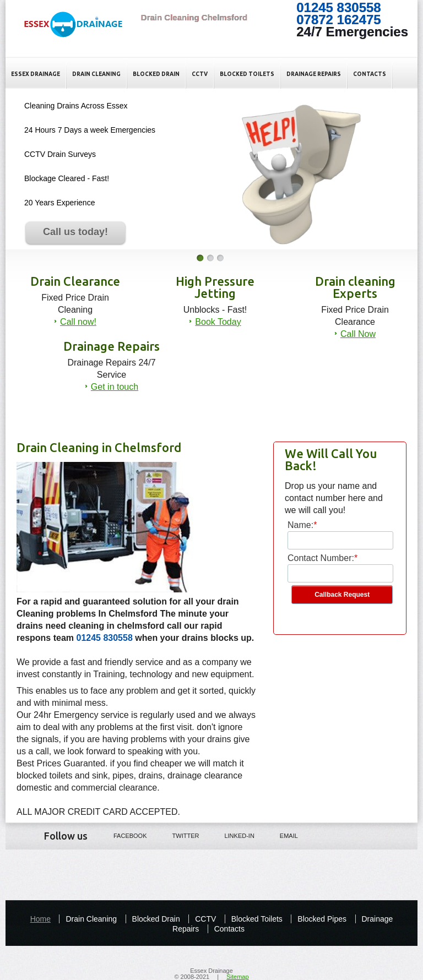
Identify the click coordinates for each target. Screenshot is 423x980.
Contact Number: (321, 558)
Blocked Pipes (322, 919)
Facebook (123, 835)
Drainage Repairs (314, 74)
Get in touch (115, 387)
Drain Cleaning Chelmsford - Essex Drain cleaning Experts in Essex (79, 34)
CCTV (200, 74)
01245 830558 (339, 7)
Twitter (178, 835)
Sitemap (237, 977)
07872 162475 (339, 20)
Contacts (370, 74)
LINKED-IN (231, 835)
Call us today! (75, 232)
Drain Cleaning (96, 74)
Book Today (218, 322)
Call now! (78, 322)
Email (281, 835)
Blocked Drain (156, 74)
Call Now (358, 334)
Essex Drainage (36, 74)
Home (40, 919)
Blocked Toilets (247, 74)
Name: (300, 525)
